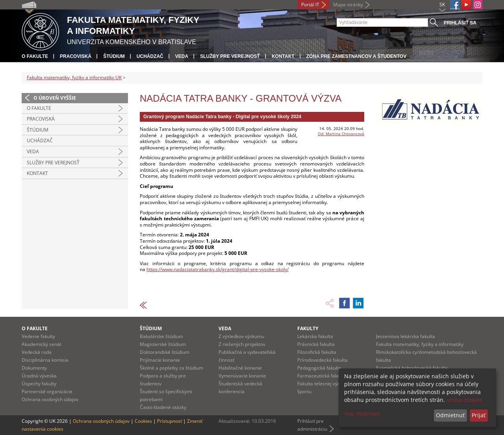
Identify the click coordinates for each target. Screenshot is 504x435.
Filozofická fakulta (317, 352)
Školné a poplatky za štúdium (171, 368)
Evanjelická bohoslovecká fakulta (412, 368)
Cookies (143, 421)
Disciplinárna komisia (45, 360)
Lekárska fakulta (315, 336)
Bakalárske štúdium (161, 336)
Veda (182, 56)
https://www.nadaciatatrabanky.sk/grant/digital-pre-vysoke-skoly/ (218, 269)
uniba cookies (465, 400)
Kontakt (283, 56)
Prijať (479, 415)
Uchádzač (150, 56)
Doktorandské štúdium (165, 352)
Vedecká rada (37, 352)
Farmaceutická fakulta (321, 376)
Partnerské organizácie (47, 391)
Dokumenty (34, 368)
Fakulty (308, 328)
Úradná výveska (39, 376)
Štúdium (114, 56)
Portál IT (310, 5)
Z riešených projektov (242, 344)
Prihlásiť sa (460, 23)
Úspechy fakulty (39, 384)
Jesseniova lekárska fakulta (406, 336)
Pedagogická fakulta (319, 368)
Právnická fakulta (316, 344)
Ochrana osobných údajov (50, 399)
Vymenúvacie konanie (242, 376)
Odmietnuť (450, 415)
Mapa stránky (348, 5)
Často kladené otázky (163, 407)
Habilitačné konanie (240, 368)
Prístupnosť (170, 421)
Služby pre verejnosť (230, 56)
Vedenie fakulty (38, 336)
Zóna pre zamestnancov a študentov (356, 56)
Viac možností (362, 414)
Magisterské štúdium (163, 344)
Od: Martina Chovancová (341, 134)
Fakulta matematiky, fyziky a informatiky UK (74, 77)
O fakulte (35, 56)
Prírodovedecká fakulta (322, 360)
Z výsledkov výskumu (241, 336)
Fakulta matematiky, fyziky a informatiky (420, 344)
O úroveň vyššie (55, 98)
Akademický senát (42, 344)
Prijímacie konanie (160, 360)
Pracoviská (76, 56)
